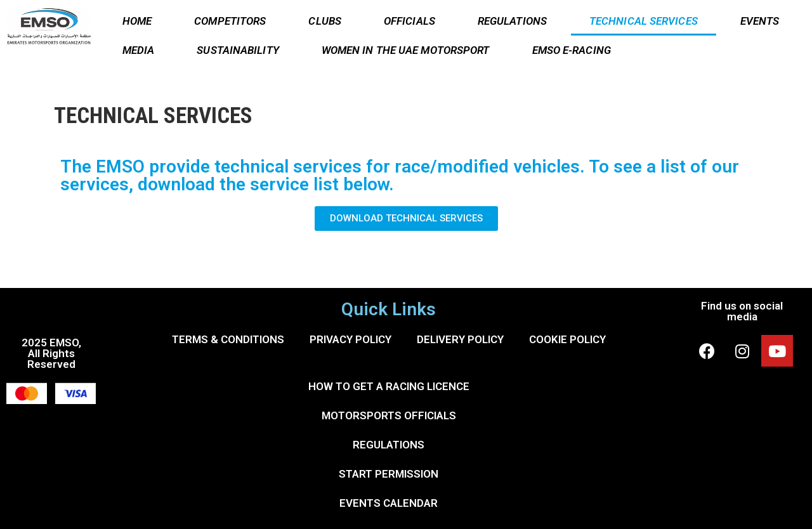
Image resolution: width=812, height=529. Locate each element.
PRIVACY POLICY (350, 339)
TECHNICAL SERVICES (644, 21)
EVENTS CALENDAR (389, 503)
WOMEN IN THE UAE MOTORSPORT (406, 50)
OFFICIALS (409, 21)
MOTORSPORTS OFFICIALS (389, 415)
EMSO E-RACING (572, 50)
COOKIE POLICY (567, 339)
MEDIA (139, 50)
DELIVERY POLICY (460, 339)
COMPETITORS (230, 21)
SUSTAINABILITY (238, 50)
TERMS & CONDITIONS (228, 339)
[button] (406, 219)
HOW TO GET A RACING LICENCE (389, 386)
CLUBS (325, 21)
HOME (137, 21)
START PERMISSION (389, 474)
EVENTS (760, 21)
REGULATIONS (512, 21)
